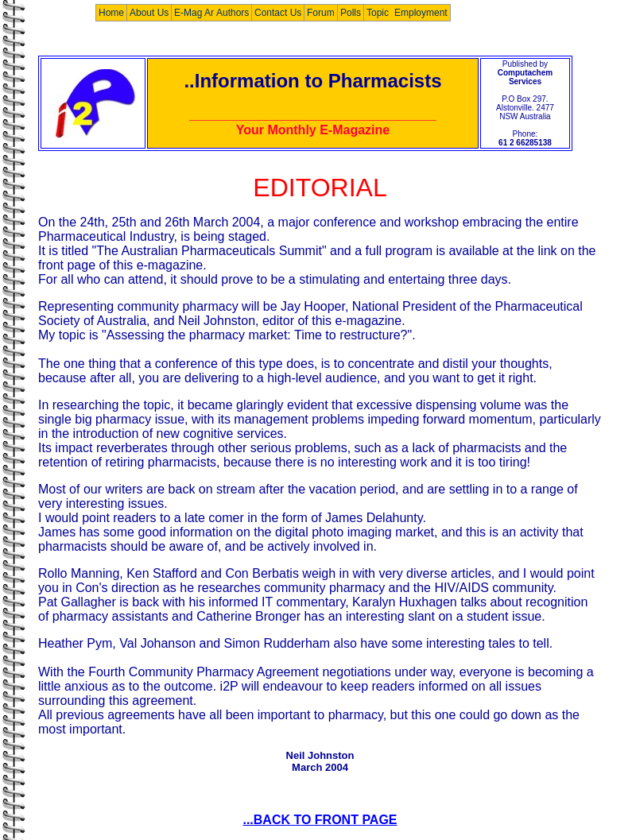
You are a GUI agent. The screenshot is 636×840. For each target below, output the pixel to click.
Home (111, 13)
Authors (233, 13)
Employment (421, 13)
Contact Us (278, 13)
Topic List (386, 13)
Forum (321, 13)
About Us (149, 13)
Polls (351, 13)
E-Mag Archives (207, 13)
